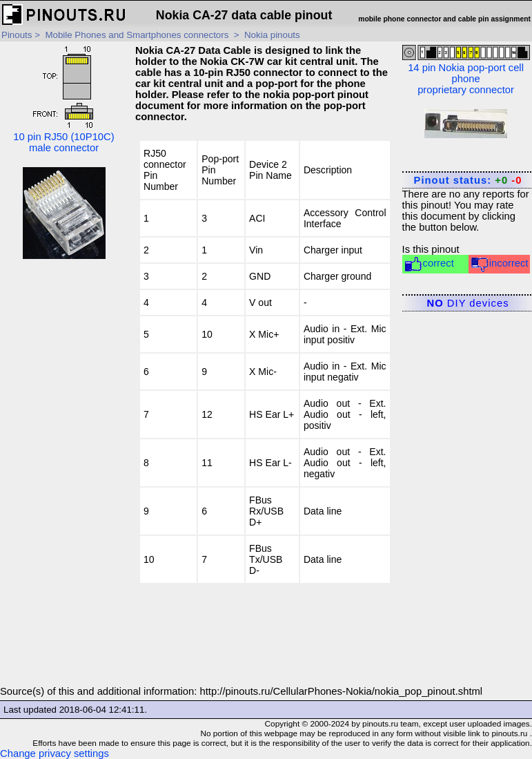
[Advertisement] (64, 479)
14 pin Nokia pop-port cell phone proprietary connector (466, 70)
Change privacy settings (55, 753)
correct (429, 264)
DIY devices (468, 303)
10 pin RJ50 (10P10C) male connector (63, 99)
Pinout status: (468, 180)
